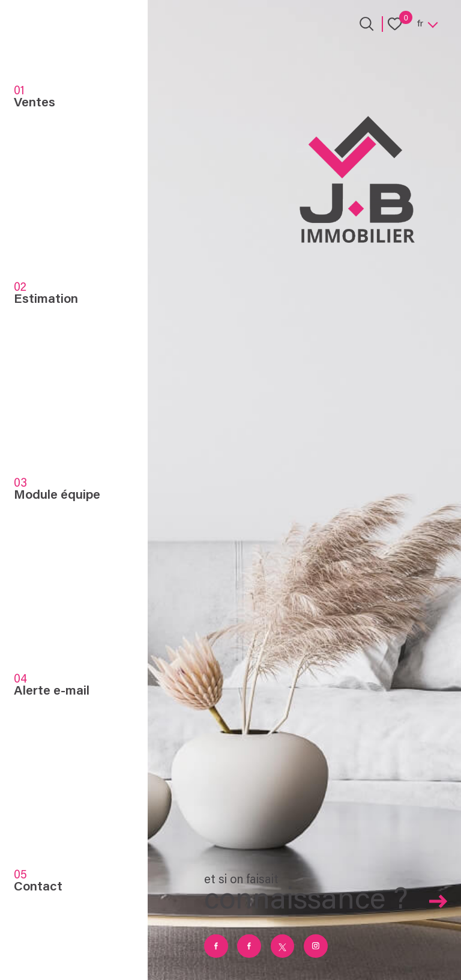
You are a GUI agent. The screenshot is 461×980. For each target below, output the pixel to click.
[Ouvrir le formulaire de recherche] (366, 24)
